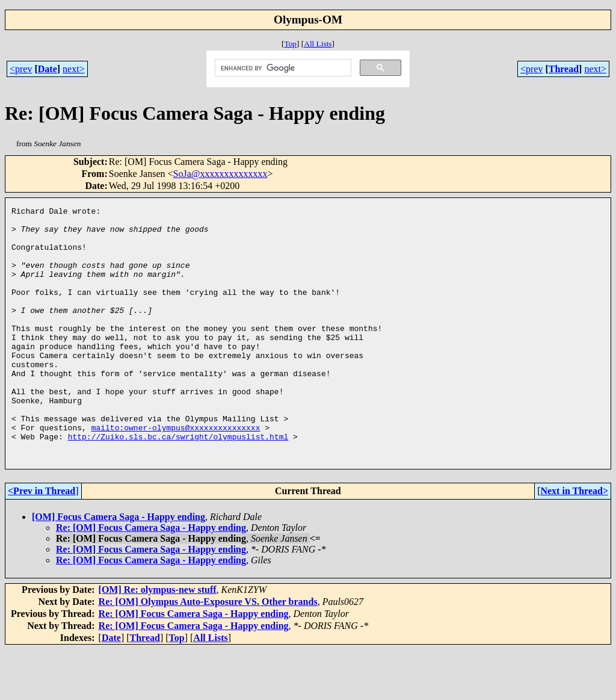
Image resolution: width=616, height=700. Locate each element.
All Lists (318, 44)
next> (74, 69)
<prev (21, 69)
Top (290, 44)
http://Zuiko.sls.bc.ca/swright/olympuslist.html (178, 483)
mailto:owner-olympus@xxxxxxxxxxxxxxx (176, 472)
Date (48, 69)
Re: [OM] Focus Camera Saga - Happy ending (151, 578)
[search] (282, 68)
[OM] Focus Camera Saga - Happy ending (119, 567)
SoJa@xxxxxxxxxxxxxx (220, 174)
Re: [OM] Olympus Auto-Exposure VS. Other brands (208, 652)
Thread (564, 69)
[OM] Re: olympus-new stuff (158, 640)
